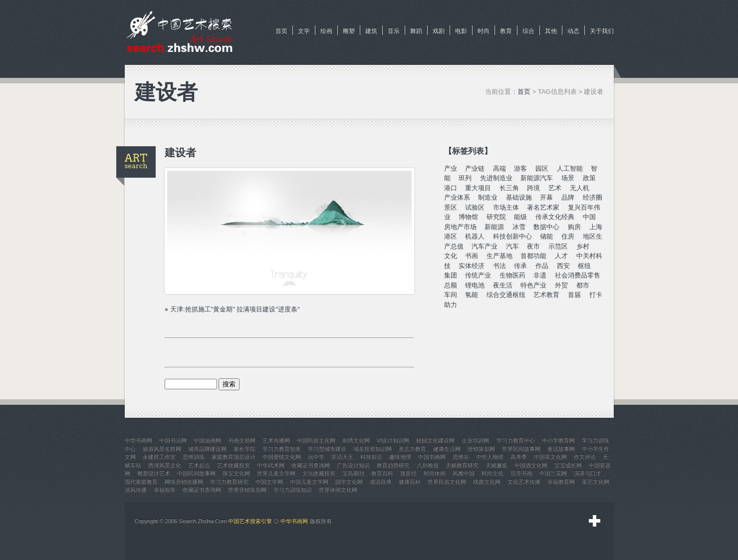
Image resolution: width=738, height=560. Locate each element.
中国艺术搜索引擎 (250, 521)
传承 (520, 266)
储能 (546, 236)
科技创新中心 (512, 236)
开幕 (546, 197)
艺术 (555, 188)
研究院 (496, 217)
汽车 (512, 246)
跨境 (533, 188)
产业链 (475, 168)
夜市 (533, 246)
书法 (499, 266)
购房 (574, 227)
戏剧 (439, 31)
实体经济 (472, 266)
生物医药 (512, 275)
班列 (465, 178)
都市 (583, 285)
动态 (573, 31)
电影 (461, 31)
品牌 (568, 197)
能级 (520, 217)
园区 (542, 168)
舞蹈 (416, 31)
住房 (568, 236)
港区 (451, 236)
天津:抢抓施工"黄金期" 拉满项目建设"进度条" (235, 309)
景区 (451, 207)
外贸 (561, 285)
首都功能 (533, 256)
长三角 (509, 188)
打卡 (596, 295)
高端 (499, 168)
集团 (451, 275)
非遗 (540, 275)
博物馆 (468, 217)
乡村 (583, 246)
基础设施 (519, 197)
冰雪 (519, 227)
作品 (542, 266)
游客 (520, 168)
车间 (451, 295)
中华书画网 (294, 521)
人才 (561, 256)
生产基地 (499, 256)
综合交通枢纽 (506, 295)
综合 (528, 31)
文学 (304, 31)
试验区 (475, 207)
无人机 (580, 188)
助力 (451, 305)
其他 (551, 31)
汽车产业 (485, 246)
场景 (568, 178)
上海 (596, 227)
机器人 (475, 236)
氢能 (472, 295)
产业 (451, 168)
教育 (506, 31)
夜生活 (503, 285)
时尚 (484, 31)
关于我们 (602, 31)
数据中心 (546, 227)
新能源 (494, 227)
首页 (281, 31)
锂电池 (475, 285)
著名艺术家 (543, 207)
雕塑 (349, 31)
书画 (472, 256)
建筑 (371, 31)
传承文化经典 (555, 217)
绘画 (326, 31)
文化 (451, 256)
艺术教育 (546, 295)
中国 (589, 217)
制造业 (488, 197)
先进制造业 (496, 178)
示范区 (558, 246)
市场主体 (506, 207)
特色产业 (533, 285)
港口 (451, 188)
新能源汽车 (537, 178)
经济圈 (593, 197)
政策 (589, 178)
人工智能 (570, 168)
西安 (563, 266)
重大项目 (478, 188)
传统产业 (478, 275)
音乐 (394, 31)
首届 (574, 295)
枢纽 (584, 266)
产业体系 (457, 197)
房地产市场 (460, 227)
